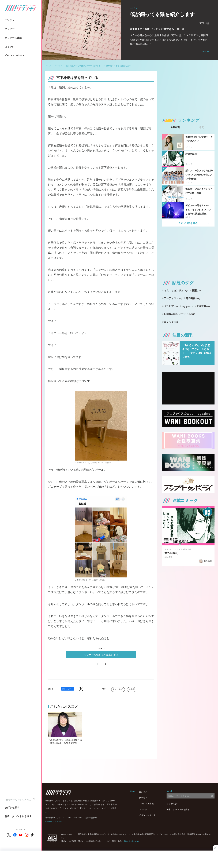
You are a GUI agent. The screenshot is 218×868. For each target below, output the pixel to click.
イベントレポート (14, 55)
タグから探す (12, 808)
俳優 (133, 689)
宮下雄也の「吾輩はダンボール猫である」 (84, 66)
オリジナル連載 (13, 38)
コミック (10, 47)
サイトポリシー (75, 818)
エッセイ (119, 689)
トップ (48, 66)
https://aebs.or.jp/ (131, 841)
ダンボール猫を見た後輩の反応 (101, 655)
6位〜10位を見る (188, 223)
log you (187, 306)
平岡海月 (203, 306)
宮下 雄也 (204, 23)
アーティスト (173, 298)
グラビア (10, 29)
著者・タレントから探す (18, 816)
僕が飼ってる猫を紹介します (119, 66)
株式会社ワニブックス (55, 818)
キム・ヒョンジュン (176, 290)
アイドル (188, 314)
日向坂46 (171, 314)
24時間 (175, 127)
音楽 (197, 290)
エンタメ (10, 20)
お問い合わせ (91, 818)
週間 (201, 127)
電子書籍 (193, 298)
